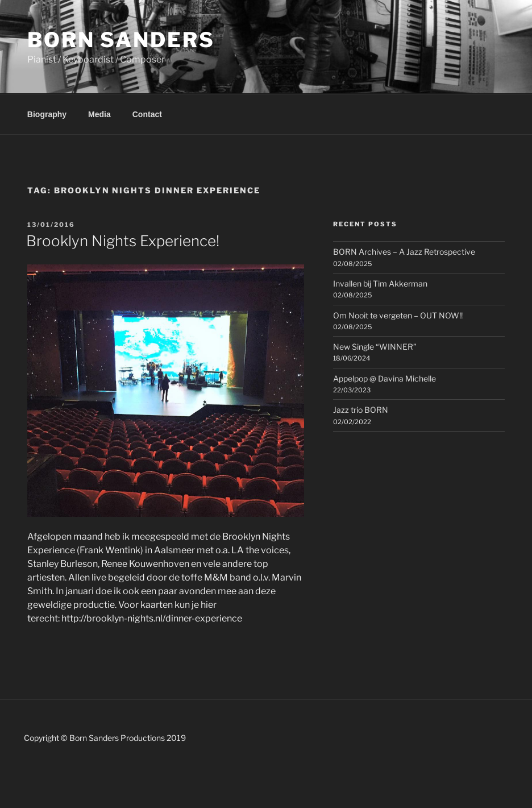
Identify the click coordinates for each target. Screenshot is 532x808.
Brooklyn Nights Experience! (123, 241)
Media (99, 114)
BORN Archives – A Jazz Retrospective (404, 252)
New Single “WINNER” (375, 347)
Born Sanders (121, 40)
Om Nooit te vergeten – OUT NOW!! (398, 315)
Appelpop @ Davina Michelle (385, 378)
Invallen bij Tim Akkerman (380, 283)
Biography (47, 114)
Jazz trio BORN (361, 410)
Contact (147, 114)
